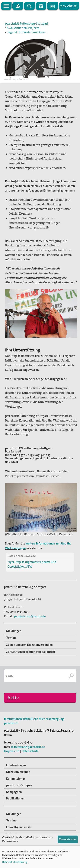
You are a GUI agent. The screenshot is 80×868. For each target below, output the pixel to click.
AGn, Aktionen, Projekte (23, 28)
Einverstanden (68, 839)
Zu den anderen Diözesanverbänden (29, 645)
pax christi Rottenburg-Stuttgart (27, 23)
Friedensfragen (16, 765)
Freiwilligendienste (19, 827)
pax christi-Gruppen (19, 785)
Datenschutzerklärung (15, 862)
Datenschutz (30, 751)
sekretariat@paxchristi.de (28, 747)
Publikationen (15, 798)
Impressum (12, 751)
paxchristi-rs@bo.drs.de (30, 616)
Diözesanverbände (18, 772)
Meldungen (14, 631)
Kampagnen (14, 792)
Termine (11, 638)
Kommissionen (16, 779)
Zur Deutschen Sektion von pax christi (31, 652)
